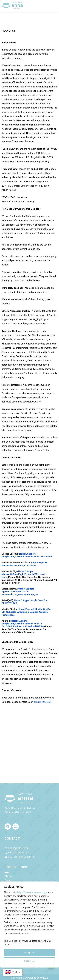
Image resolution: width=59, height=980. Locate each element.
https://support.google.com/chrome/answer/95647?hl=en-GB (27, 555)
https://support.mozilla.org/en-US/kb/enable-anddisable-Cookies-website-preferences (27, 612)
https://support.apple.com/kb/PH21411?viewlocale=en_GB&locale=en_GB (20, 592)
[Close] (56, 885)
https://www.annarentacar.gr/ (32, 892)
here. (26, 933)
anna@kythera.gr (43, 702)
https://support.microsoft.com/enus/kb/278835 (25, 564)
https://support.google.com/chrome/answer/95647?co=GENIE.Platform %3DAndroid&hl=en (23, 624)
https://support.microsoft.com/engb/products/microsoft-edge (24, 574)
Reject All (30, 961)
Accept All (29, 952)
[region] (29, 925)
